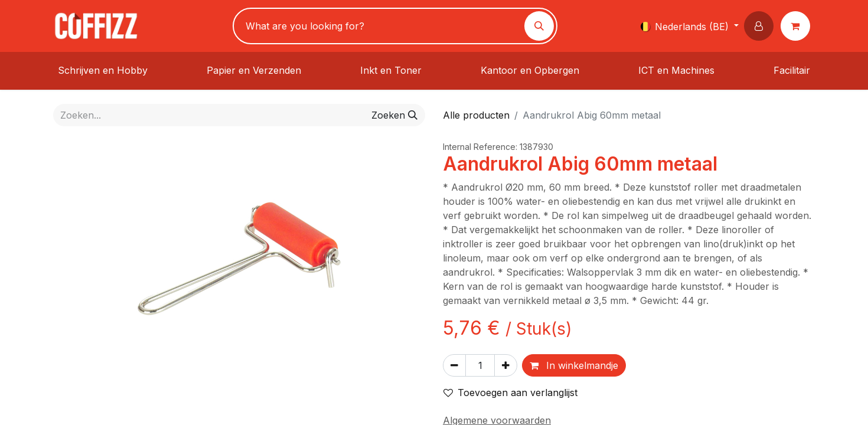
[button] (761, 26)
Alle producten (476, 115)
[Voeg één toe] (506, 365)
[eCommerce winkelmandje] (798, 26)
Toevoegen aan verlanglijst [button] (510, 393)
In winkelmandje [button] (574, 365)
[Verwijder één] (454, 365)
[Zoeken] (539, 26)
